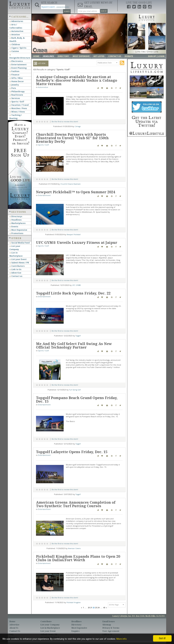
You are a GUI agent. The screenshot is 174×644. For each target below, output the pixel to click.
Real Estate (16, 95)
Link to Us (15, 269)
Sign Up (104, 11)
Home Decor (17, 81)
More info (122, 639)
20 (89, 608)
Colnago (78, 126)
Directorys (16, 216)
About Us (14, 628)
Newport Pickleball (74, 235)
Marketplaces (18, 223)
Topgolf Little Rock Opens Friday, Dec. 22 (73, 293)
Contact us (16, 276)
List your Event (18, 259)
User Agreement (111, 631)
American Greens (74, 548)
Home (36, 56)
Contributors (17, 266)
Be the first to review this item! (65, 122)
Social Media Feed (20, 243)
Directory (63, 56)
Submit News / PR (19, 263)
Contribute (46, 622)
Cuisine (14, 51)
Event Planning (18, 68)
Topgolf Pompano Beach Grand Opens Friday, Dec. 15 (77, 400)
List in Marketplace (50, 628)
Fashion (14, 71)
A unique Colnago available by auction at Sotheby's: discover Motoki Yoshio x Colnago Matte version (77, 80)
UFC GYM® (76, 285)
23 (96, 608)
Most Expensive (18, 230)
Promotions (16, 233)
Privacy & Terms (111, 628)
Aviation (15, 35)
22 (94, 608)
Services (15, 98)
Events (14, 227)
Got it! (162, 638)
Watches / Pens (18, 108)
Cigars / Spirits (18, 48)
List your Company (50, 625)
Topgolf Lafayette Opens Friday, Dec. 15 (72, 452)
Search (67, 11)
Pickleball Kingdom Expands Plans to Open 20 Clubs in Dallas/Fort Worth (78, 558)
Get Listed (99, 56)
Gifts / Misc (16, 78)
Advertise (15, 273)
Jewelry (14, 85)
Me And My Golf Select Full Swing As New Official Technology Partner (74, 346)
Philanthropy (17, 92)
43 (104, 608)
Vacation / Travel (19, 105)
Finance (14, 75)
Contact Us (115, 56)
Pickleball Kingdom (74, 602)
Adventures (16, 21)
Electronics (16, 61)
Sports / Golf (17, 102)
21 (91, 608)
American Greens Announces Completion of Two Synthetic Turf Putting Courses (76, 504)
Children (15, 45)
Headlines (16, 220)
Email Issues (109, 622)
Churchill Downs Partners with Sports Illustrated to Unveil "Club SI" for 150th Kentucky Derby (72, 138)
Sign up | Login (156, 56)
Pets (13, 88)
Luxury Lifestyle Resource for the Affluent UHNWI (20, 5)
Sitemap (107, 625)
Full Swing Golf (75, 390)
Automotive (16, 31)
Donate (129, 56)
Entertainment (18, 65)
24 (98, 608)
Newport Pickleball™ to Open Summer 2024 (75, 192)
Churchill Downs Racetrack (70, 184)
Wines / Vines (17, 112)
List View (42, 63)
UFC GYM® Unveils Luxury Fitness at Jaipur (77, 243)
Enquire (76, 631)
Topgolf (78, 336)
